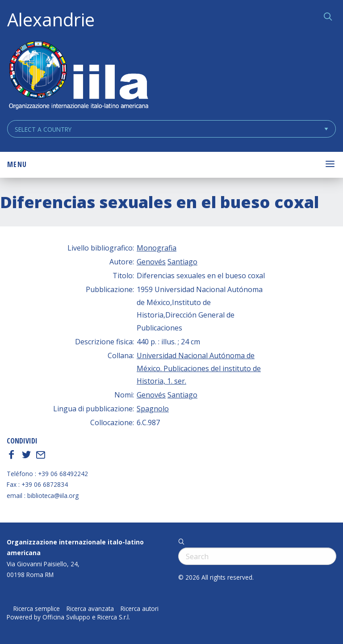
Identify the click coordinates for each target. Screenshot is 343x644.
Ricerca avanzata (90, 609)
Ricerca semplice (37, 609)
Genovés (151, 262)
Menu (17, 164)
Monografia (157, 248)
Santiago (182, 262)
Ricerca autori (140, 609)
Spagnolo (153, 409)
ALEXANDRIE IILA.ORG (78, 76)
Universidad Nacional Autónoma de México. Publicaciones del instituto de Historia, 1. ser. (199, 368)
